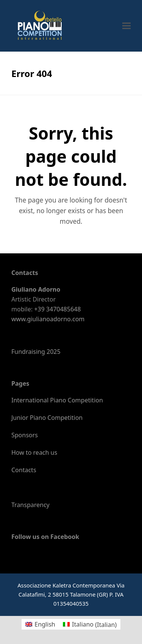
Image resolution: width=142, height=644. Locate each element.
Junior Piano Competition (47, 418)
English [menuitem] (45, 624)
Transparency (30, 505)
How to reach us (34, 452)
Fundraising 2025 (36, 352)
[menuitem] (40, 624)
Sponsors (25, 435)
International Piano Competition (57, 400)
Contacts (24, 470)
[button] (126, 26)
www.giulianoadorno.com (48, 319)
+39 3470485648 (57, 309)
